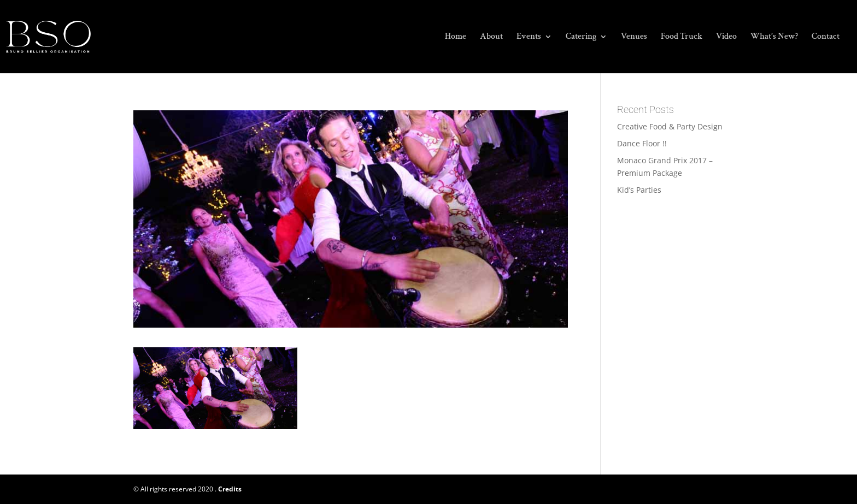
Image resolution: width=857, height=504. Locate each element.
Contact (826, 37)
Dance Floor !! (642, 143)
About (491, 37)
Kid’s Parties (639, 190)
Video (726, 37)
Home (456, 37)
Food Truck (682, 37)
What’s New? (774, 37)
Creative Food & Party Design (670, 126)
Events (529, 37)
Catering (581, 37)
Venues (634, 37)
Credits (230, 489)
